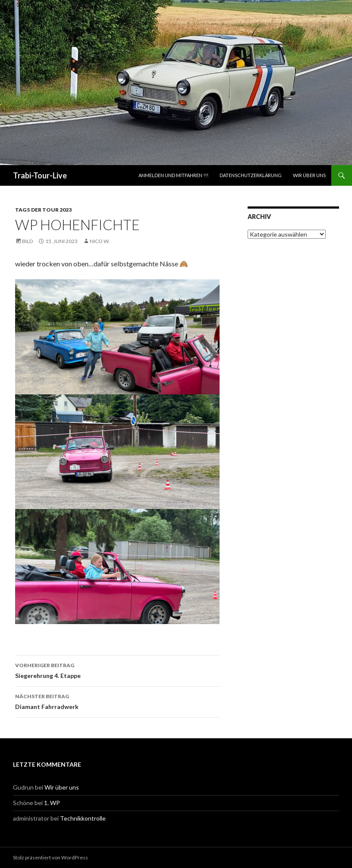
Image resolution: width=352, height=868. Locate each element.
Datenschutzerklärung (251, 175)
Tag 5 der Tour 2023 (43, 210)
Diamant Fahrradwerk (117, 701)
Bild (27, 241)
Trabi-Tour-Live (40, 175)
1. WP (52, 803)
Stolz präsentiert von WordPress (50, 857)
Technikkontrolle (83, 818)
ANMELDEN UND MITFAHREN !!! (173, 175)
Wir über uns (309, 175)
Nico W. (100, 241)
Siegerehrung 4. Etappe (117, 670)
